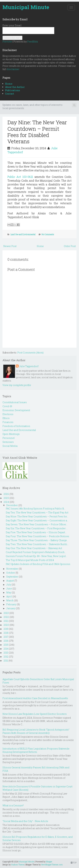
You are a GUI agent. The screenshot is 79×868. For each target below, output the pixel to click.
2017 (6, 637)
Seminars (8, 442)
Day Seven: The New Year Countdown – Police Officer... (37, 524)
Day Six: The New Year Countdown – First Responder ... (37, 528)
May (9, 592)
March (10, 600)
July (9, 585)
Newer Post (10, 246)
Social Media (10, 446)
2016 (6, 641)
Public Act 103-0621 (20, 177)
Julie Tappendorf (29, 366)
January (11, 608)
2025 (6, 498)
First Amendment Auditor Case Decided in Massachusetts (35, 698)
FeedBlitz (33, 42)
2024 (6, 502)
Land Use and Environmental (23, 234)
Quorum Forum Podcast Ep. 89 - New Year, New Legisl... (37, 556)
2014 (6, 649)
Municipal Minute (26, 7)
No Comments (48, 234)
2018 (6, 633)
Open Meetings (11, 434)
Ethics (6, 418)
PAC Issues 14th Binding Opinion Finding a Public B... (36, 509)
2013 (6, 653)
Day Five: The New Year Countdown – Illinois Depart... (36, 532)
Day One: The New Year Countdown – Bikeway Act (34, 548)
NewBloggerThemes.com (52, 865)
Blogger (49, 862)
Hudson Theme (18, 865)
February (11, 604)
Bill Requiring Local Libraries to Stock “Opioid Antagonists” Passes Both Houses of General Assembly (36, 731)
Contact (10, 94)
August (10, 581)
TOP (74, 863)
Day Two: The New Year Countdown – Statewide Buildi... (37, 544)
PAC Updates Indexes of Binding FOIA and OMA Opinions (38, 564)
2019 (6, 629)
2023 (6, 613)
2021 (6, 621)
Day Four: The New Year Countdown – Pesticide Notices (37, 536)
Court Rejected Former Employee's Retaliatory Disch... (36, 552)
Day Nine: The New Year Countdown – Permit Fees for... (37, 516)
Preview (7, 42)
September (12, 577)
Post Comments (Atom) (30, 353)
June (9, 588)
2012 (6, 657)
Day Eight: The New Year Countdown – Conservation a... (37, 520)
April (9, 596)
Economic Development (16, 410)
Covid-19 (7, 406)
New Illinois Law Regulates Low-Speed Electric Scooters (35, 714)
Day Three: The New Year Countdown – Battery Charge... (37, 540)
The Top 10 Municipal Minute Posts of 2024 (30, 560)
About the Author (15, 87)
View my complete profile (17, 385)
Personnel (9, 438)
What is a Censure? (13, 805)
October (11, 573)
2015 (6, 645)
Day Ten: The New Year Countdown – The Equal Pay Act (37, 512)
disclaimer (13, 69)
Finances (8, 422)
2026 (6, 494)
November (12, 569)
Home (9, 84)
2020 (6, 625)
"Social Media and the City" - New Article (25, 821)
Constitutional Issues (15, 402)
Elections (8, 414)
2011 (6, 661)
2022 (6, 617)
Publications (13, 90)
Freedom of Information (16, 426)
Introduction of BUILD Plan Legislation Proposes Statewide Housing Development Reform (36, 750)
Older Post (70, 246)
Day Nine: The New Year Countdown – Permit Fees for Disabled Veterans (37, 132)
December (12, 505)
